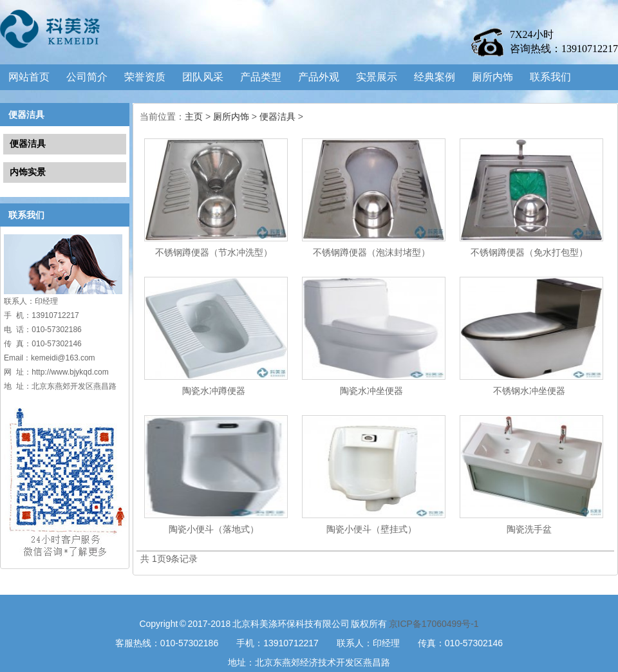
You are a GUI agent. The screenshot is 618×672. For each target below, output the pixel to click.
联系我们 (550, 77)
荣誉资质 (145, 77)
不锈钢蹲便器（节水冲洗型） (214, 252)
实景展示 (377, 77)
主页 (194, 117)
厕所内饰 (492, 77)
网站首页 (29, 77)
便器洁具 (26, 115)
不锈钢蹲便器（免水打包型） (529, 252)
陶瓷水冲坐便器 (371, 391)
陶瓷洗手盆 (529, 529)
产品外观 (319, 77)
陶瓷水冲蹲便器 (214, 391)
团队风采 (203, 77)
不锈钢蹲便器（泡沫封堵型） (371, 252)
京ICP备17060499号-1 (434, 624)
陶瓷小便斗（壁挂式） (371, 529)
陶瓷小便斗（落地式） (214, 529)
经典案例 (435, 77)
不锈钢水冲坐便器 (529, 391)
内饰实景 (28, 172)
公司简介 (87, 77)
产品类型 (261, 77)
